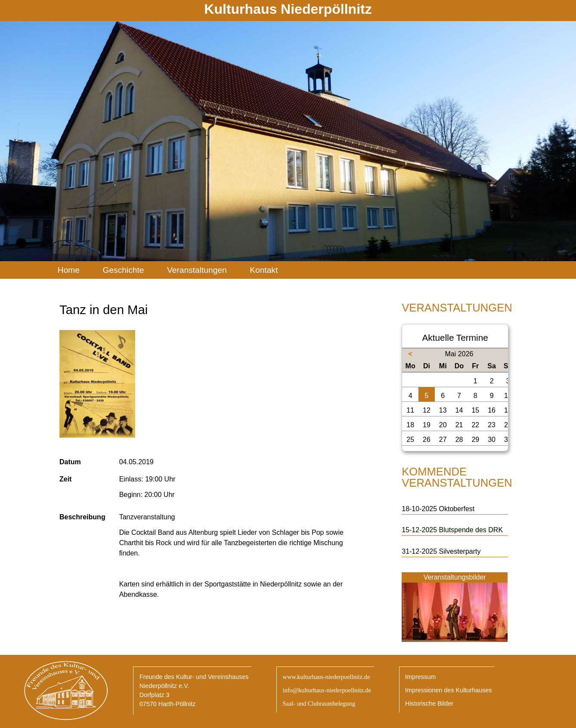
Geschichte (123, 270)
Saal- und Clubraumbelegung (319, 703)
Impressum (420, 677)
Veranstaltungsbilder (455, 577)
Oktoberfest (457, 509)
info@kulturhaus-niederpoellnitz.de (327, 690)
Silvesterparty (460, 551)
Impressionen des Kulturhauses (449, 690)
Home (69, 270)
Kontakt (264, 270)
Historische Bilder (429, 703)
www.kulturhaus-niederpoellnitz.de (326, 677)
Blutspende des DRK (471, 530)
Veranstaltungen (197, 270)
